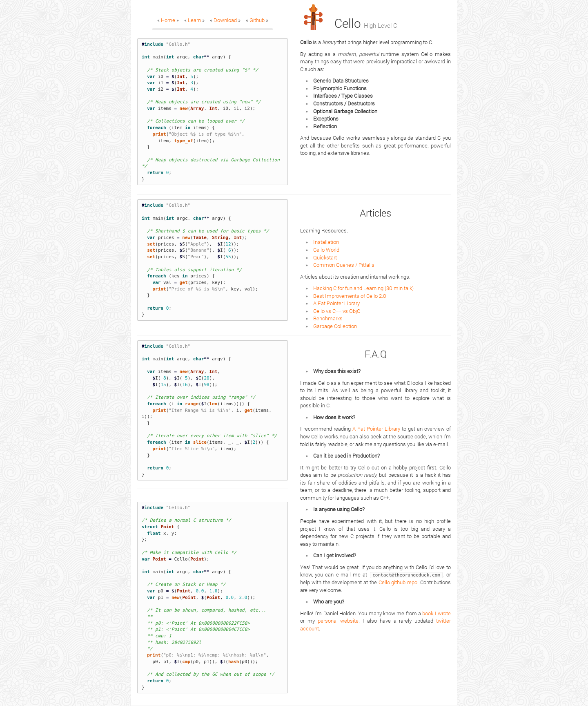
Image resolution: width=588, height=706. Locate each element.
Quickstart (325, 257)
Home (168, 20)
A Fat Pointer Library (336, 303)
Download (225, 20)
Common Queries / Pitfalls (344, 265)
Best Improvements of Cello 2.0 (350, 296)
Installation (326, 242)
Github (257, 20)
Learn (194, 20)
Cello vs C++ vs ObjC (337, 311)
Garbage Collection (335, 326)
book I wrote (437, 613)
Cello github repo (398, 582)
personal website (338, 621)
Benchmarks (328, 318)
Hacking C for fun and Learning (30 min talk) (363, 288)
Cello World (326, 250)
